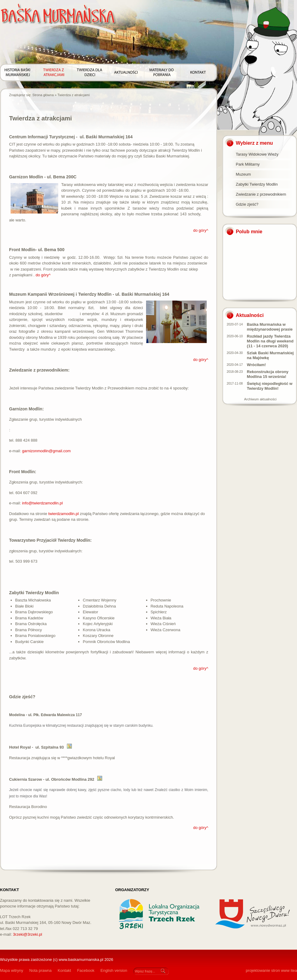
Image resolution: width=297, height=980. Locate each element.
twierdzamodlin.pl (63, 514)
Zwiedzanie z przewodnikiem (261, 194)
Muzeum (243, 174)
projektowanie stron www (268, 970)
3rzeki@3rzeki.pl (28, 934)
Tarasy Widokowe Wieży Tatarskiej (257, 155)
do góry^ (201, 230)
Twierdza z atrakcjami (73, 95)
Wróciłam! (257, 365)
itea (294, 970)
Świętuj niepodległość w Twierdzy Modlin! (270, 386)
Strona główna (43, 95)
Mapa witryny (12, 970)
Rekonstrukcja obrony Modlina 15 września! (268, 374)
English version (114, 970)
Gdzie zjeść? (247, 204)
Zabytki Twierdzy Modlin (257, 184)
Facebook (86, 970)
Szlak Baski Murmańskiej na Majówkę (270, 355)
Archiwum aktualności (260, 399)
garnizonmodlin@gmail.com (47, 451)
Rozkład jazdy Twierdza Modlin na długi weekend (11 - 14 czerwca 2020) (270, 341)
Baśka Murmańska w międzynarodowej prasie (270, 327)
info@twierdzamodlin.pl (43, 503)
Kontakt (64, 970)
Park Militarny (248, 164)
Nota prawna (41, 970)
